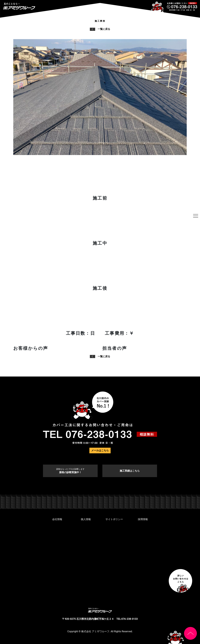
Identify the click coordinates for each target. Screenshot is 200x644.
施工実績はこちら (130, 471)
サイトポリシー (114, 519)
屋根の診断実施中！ (70, 471)
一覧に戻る (100, 29)
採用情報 (143, 519)
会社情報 (57, 519)
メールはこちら (100, 450)
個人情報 (86, 519)
